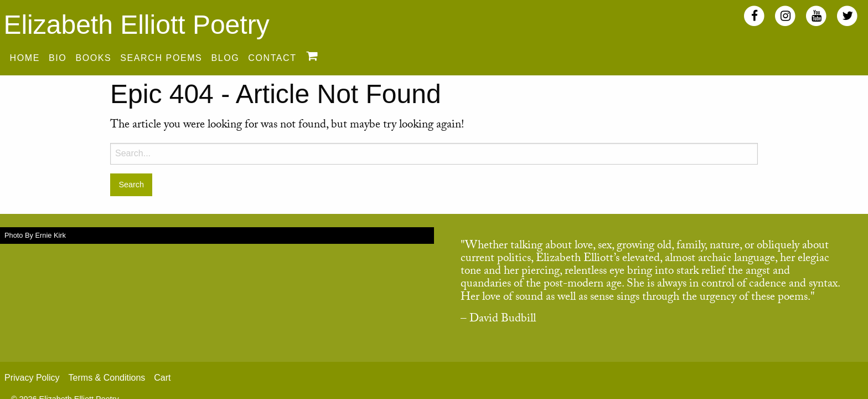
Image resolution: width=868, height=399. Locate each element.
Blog (225, 58)
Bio (58, 58)
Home (25, 58)
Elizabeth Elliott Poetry (136, 25)
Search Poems (161, 58)
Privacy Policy (32, 378)
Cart (162, 378)
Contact (272, 58)
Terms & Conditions (107, 378)
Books (93, 58)
